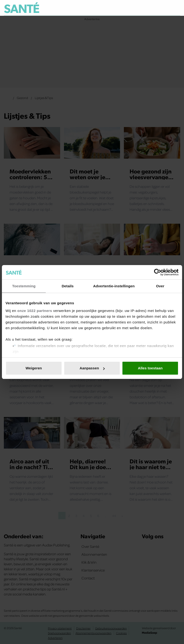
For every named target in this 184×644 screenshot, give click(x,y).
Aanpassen (92, 368)
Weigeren (34, 368)
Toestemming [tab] (24, 286)
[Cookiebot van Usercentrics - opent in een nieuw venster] (158, 272)
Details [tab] (68, 286)
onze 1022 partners (35, 311)
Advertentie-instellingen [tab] (114, 286)
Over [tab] (160, 286)
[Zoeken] (176, 8)
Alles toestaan (150, 368)
